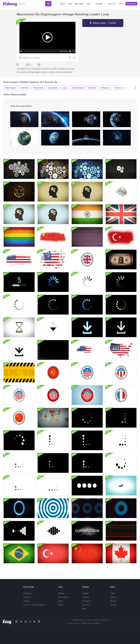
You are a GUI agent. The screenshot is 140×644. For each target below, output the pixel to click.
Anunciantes (63, 597)
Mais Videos (79, 4)
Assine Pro (112, 4)
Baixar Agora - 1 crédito (105, 23)
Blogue (113, 601)
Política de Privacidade (90, 623)
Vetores (63, 4)
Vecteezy (27, 597)
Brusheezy (28, 593)
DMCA (61, 605)
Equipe (113, 597)
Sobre (113, 593)
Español (86, 597)
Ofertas (61, 593)
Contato (114, 605)
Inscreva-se (131, 4)
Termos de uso (73, 623)
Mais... (85, 609)
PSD (88, 4)
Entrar (121, 4)
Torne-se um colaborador (34, 605)
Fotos (70, 4)
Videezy (27, 601)
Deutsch (86, 605)
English (85, 593)
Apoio (61, 601)
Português (87, 601)
